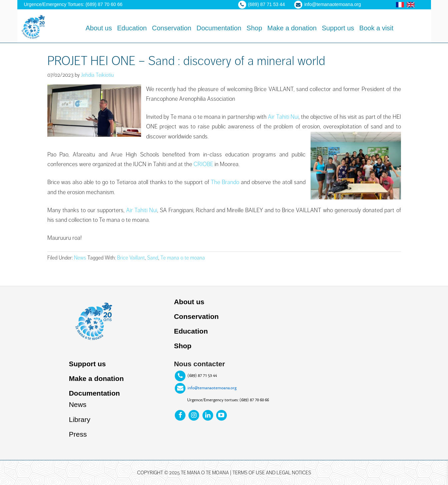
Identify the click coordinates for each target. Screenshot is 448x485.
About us (189, 302)
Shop (183, 346)
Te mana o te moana (183, 258)
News (80, 258)
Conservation (196, 316)
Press (78, 434)
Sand (153, 258)
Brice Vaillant (131, 258)
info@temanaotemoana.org (212, 388)
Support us (87, 364)
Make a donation (96, 378)
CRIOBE (203, 164)
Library (79, 419)
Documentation (94, 393)
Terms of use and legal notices (272, 473)
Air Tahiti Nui (142, 210)
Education (191, 331)
